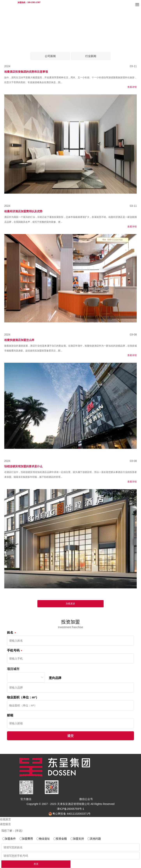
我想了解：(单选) (12, 831)
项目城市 (13, 669)
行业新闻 (91, 56)
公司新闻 (50, 56)
